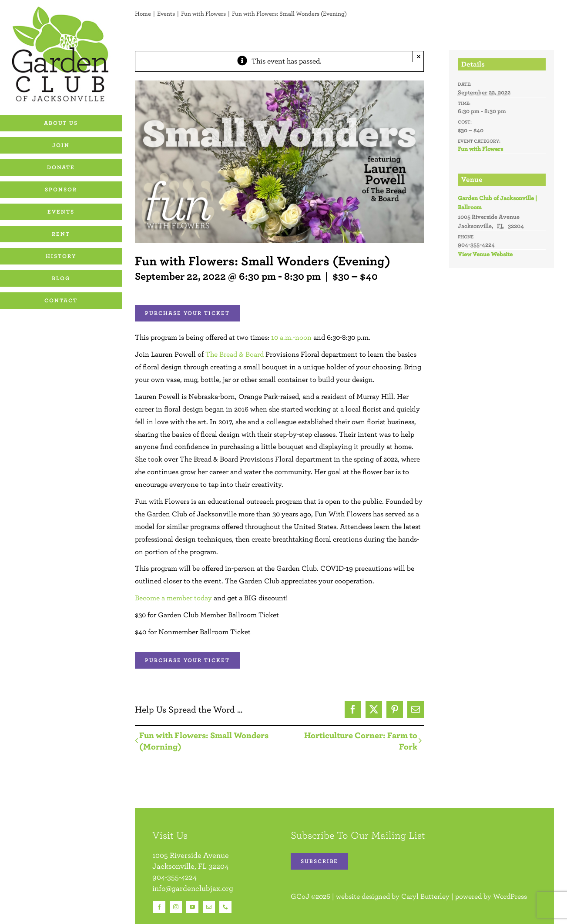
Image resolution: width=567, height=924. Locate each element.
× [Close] (419, 56)
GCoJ (300, 896)
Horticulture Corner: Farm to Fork (361, 741)
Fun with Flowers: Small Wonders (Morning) (204, 741)
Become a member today (173, 598)
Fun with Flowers (480, 149)
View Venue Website (485, 254)
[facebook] (159, 907)
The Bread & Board (235, 354)
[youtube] (192, 907)
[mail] (209, 907)
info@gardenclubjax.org (193, 888)
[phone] (225, 907)
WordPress (510, 896)
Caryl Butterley (425, 896)
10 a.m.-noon (291, 337)
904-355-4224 (174, 877)
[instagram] (176, 907)
